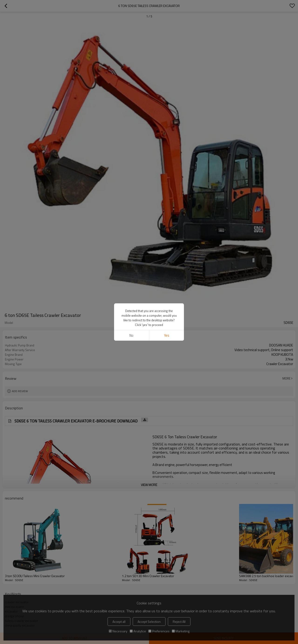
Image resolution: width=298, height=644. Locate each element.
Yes (167, 335)
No (131, 335)
